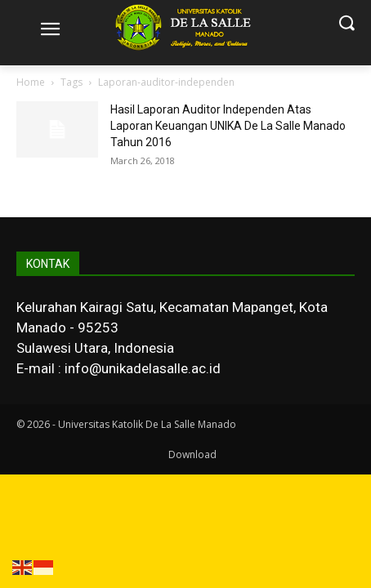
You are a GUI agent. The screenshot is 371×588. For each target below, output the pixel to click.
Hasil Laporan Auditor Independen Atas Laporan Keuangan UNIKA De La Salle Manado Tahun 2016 (228, 126)
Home (31, 82)
